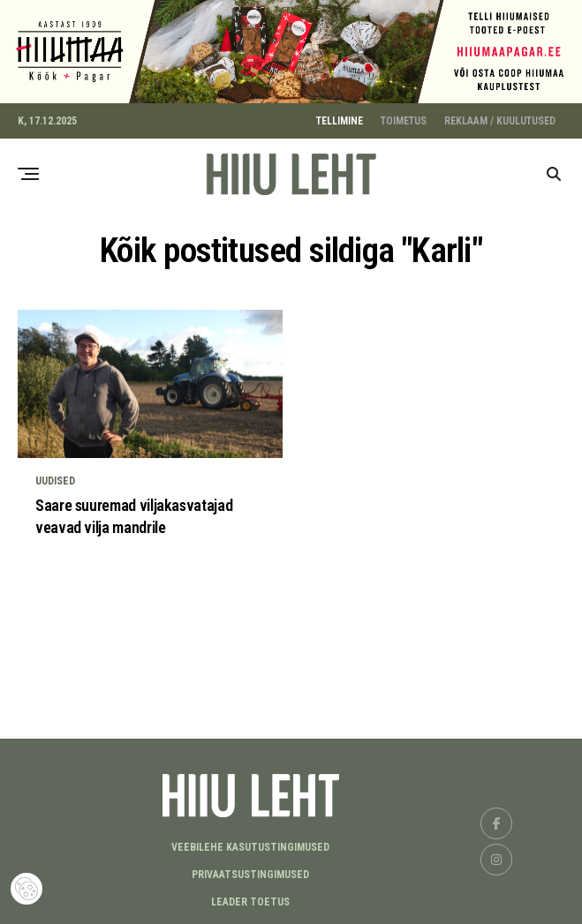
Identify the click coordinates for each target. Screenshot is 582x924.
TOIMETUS (404, 117)
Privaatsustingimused (250, 872)
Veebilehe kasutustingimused (250, 845)
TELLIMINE (340, 117)
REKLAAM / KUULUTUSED (500, 117)
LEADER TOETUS (250, 899)
